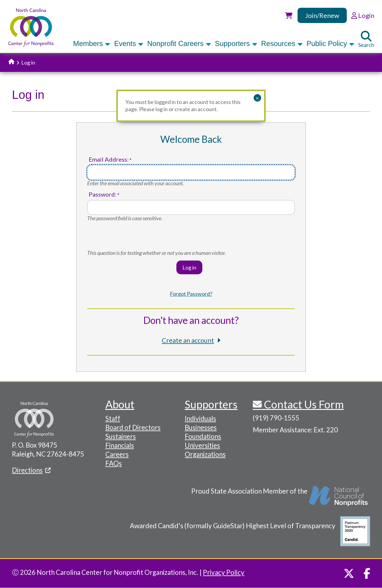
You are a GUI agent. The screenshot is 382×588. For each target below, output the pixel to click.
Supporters (236, 43)
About (120, 404)
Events (129, 43)
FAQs (114, 463)
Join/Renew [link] (322, 15)
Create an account (188, 340)
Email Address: (109, 159)
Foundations (203, 436)
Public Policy (330, 43)
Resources (282, 43)
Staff (113, 418)
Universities (202, 445)
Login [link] (363, 15)
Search (366, 39)
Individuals (200, 418)
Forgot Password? (191, 294)
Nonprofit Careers (179, 43)
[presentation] (133, 238)
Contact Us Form (303, 404)
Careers (117, 454)
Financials (120, 445)
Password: (103, 194)
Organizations (205, 454)
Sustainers (121, 436)
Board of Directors (133, 427)
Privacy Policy (224, 572)
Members (92, 43)
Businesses (201, 427)
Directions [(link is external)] (31, 470)
